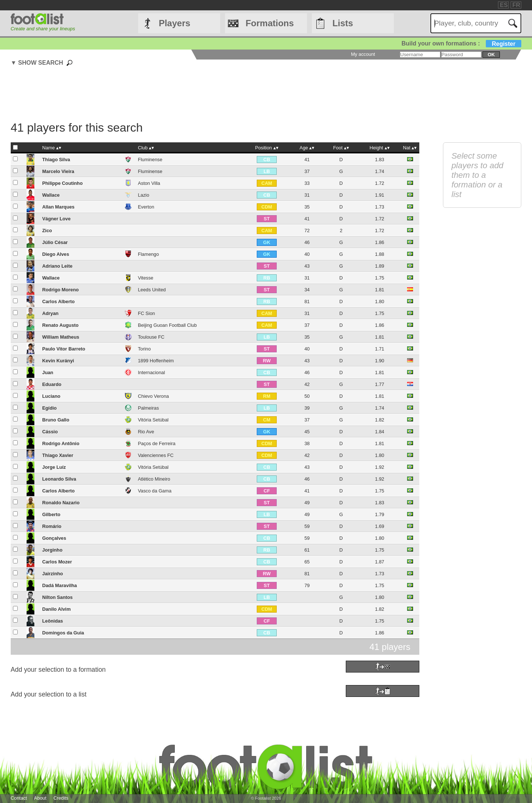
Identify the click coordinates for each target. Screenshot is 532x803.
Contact (19, 798)
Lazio (144, 195)
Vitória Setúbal (153, 420)
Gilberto (51, 514)
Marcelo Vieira (58, 171)
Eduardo (52, 384)
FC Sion (146, 313)
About (40, 798)
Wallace (51, 195)
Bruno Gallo (56, 420)
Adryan (50, 313)
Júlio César (55, 242)
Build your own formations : (461, 43)
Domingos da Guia (63, 633)
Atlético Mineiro (154, 479)
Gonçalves (54, 538)
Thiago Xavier (58, 455)
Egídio (49, 408)
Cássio (50, 432)
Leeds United (152, 290)
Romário (52, 526)
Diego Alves (56, 254)
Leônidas (52, 621)
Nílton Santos (57, 597)
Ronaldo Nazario (61, 503)
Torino (144, 349)
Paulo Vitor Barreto (64, 349)
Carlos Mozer (57, 562)
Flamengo (148, 254)
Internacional (151, 372)
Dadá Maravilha (59, 585)
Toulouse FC (151, 337)
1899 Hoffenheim (156, 361)
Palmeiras (148, 408)
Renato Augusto (60, 325)
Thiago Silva (56, 160)
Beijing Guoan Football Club (167, 325)
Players (175, 23)
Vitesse (146, 278)
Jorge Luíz (54, 467)
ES (504, 5)
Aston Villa (149, 183)
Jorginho (52, 550)
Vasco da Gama (155, 491)
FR (516, 5)
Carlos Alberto (58, 301)
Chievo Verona (153, 396)
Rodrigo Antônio (61, 443)
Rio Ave (146, 432)
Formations (270, 23)
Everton (146, 207)
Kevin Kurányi (58, 361)
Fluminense (150, 160)
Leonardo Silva (59, 479)
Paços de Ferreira (157, 443)
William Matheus (61, 337)
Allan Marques (58, 207)
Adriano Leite (57, 266)
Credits (61, 798)
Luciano (51, 396)
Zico (47, 231)
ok (491, 55)
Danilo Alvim (56, 609)
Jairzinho (52, 574)
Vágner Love (56, 219)
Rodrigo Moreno (60, 290)
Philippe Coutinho (62, 183)
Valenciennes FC (156, 455)
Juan (48, 372)
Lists (343, 23)
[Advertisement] (215, 95)
